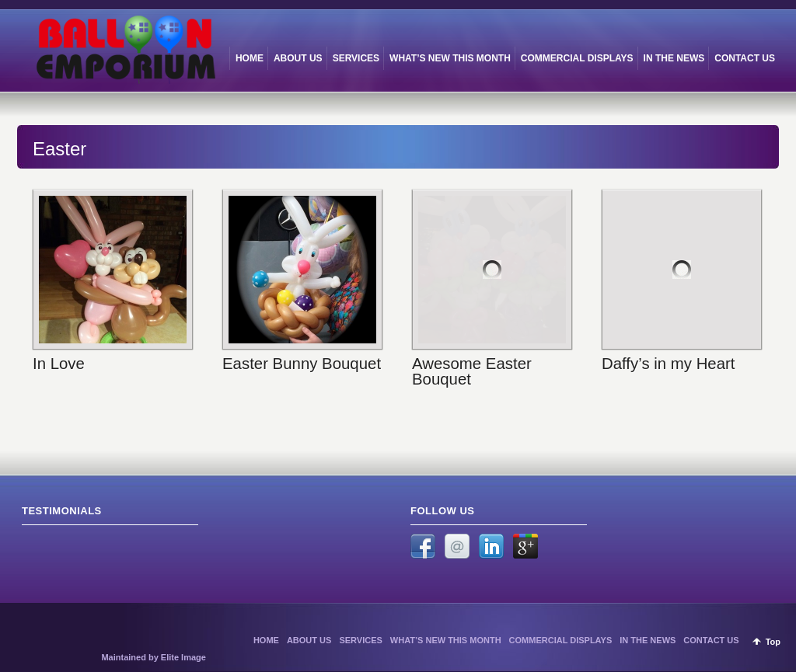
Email (457, 546)
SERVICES (360, 640)
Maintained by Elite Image (153, 657)
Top (773, 642)
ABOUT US (309, 640)
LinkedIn (491, 546)
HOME (266, 640)
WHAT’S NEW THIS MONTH (446, 640)
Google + (525, 546)
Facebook (423, 546)
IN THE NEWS (648, 640)
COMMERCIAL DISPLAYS (561, 640)
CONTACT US (711, 640)
